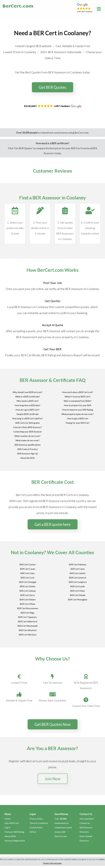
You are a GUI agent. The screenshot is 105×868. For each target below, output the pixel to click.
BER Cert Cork (27, 578)
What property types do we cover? (78, 414)
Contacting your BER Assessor (28, 432)
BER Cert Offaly (27, 604)
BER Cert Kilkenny (78, 564)
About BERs (10, 836)
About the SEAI (28, 458)
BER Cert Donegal (28, 582)
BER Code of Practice (28, 449)
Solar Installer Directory (86, 838)
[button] (85, 8)
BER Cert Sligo (28, 613)
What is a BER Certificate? (28, 396)
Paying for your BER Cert (78, 423)
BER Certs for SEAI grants (27, 423)
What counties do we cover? (27, 436)
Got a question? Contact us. (87, 821)
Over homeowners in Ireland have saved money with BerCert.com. (63, 827)
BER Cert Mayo (78, 591)
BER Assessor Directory (86, 830)
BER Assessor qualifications (28, 445)
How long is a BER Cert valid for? (27, 418)
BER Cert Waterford (27, 621)
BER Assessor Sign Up (28, 453)
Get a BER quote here (53, 524)
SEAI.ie (33, 832)
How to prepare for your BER (78, 405)
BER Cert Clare (27, 573)
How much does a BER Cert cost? (78, 392)
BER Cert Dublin (28, 586)
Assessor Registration (15, 841)
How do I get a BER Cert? (27, 410)
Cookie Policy (36, 827)
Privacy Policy (36, 819)
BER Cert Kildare (28, 599)
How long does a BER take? (27, 405)
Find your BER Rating (14, 832)
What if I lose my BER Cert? (78, 396)
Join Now (53, 779)
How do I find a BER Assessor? (28, 427)
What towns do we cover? (27, 440)
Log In (7, 827)
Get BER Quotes (52, 87)
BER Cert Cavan (27, 569)
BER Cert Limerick (78, 578)
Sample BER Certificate (28, 414)
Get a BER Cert (12, 823)
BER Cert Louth (78, 586)
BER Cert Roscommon (28, 608)
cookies (101, 859)
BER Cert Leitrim (78, 573)
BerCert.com (18, 6)
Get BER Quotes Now (53, 724)
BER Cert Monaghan (78, 599)
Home (7, 819)
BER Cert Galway (28, 591)
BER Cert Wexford (28, 630)
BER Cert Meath (78, 595)
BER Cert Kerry (27, 595)
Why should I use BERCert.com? (27, 392)
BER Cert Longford (78, 582)
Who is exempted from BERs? (78, 401)
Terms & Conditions (39, 823)
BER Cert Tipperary (27, 617)
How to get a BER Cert (78, 418)
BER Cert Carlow (28, 564)
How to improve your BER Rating (78, 410)
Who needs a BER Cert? (28, 401)
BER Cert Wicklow (28, 635)
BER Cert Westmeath (28, 626)
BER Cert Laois (78, 569)
